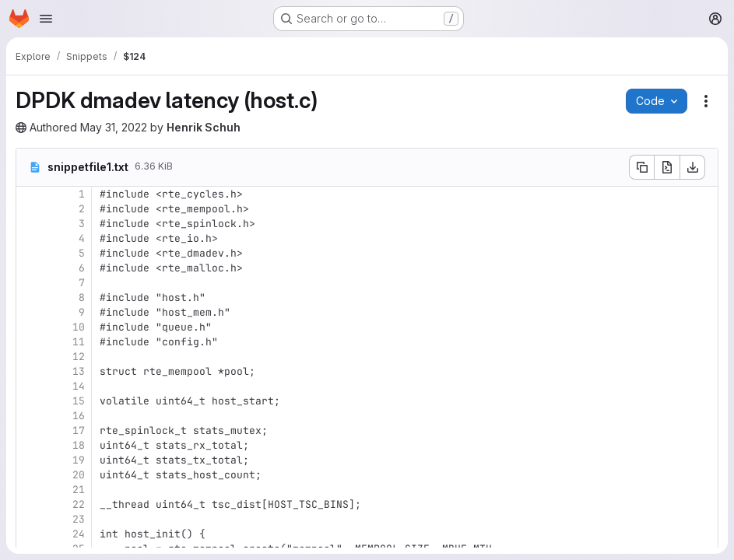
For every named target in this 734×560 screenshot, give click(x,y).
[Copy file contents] (641, 167)
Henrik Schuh (204, 127)
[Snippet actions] (706, 101)
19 (79, 460)
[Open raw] (667, 167)
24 (79, 534)
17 (79, 430)
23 (79, 519)
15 (79, 401)
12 (79, 357)
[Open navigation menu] (46, 19)
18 (79, 445)
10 (79, 327)
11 (79, 342)
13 (79, 371)
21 (79, 490)
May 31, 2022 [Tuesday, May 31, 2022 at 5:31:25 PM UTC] (114, 127)
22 (79, 504)
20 (79, 475)
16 (79, 416)
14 (79, 386)
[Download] (693, 167)
